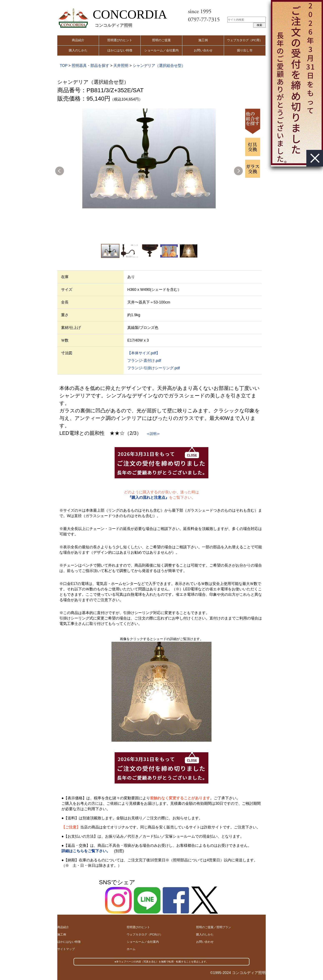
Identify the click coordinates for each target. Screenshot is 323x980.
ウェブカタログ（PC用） (245, 40)
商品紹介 (78, 40)
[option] (149, 158)
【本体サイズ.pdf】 (144, 353)
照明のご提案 (161, 40)
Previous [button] (60, 171)
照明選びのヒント (120, 40)
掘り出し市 (245, 50)
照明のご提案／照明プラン (214, 927)
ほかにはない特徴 (120, 50)
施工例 (203, 40)
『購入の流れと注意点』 (148, 497)
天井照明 (121, 66)
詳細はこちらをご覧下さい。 (86, 851)
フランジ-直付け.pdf (144, 361)
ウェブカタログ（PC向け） (145, 934)
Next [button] (238, 171)
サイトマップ (66, 949)
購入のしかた (78, 50)
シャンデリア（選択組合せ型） (159, 66)
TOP (64, 66)
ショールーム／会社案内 (161, 50)
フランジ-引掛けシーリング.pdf (154, 368)
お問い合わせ (203, 50)
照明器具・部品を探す (90, 66)
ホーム (131, 949)
